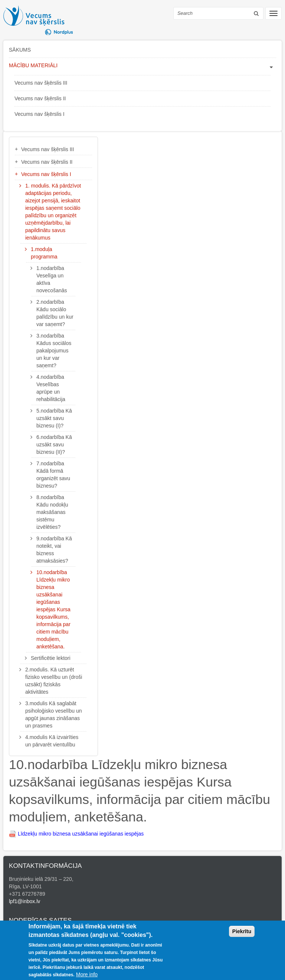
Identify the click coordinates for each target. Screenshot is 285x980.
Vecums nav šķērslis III (41, 83)
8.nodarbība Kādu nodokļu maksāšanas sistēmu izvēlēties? (52, 512)
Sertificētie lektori (51, 658)
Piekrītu (242, 934)
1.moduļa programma (44, 253)
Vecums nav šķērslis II (40, 98)
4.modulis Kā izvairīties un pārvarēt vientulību (52, 741)
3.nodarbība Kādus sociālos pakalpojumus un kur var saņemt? (54, 351)
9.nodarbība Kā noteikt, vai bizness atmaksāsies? (54, 550)
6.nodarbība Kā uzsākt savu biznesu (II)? (54, 445)
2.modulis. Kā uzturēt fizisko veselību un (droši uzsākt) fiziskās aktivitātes (54, 681)
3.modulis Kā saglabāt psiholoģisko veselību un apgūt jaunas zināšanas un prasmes (54, 714)
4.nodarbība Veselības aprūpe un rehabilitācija (51, 388)
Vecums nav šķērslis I (40, 114)
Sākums (20, 50)
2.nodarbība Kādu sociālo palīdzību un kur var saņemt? (55, 313)
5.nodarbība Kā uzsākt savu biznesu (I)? (54, 418)
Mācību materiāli (33, 65)
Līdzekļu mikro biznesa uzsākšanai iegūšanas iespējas (80, 834)
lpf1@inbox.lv (24, 901)
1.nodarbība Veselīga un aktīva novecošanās (52, 279)
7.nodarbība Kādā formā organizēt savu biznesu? (53, 475)
